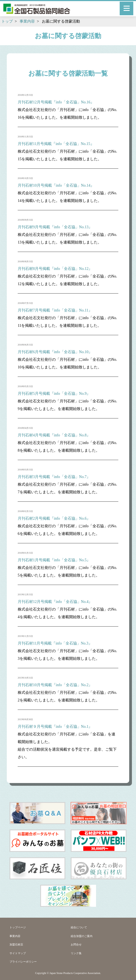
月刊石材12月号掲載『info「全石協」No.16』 (56, 102)
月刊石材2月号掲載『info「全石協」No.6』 (54, 518)
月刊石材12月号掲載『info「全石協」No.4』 (55, 602)
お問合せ (76, 944)
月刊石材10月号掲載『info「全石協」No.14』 (56, 185)
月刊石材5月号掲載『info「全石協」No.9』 (54, 394)
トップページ (18, 927)
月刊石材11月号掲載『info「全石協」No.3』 (55, 643)
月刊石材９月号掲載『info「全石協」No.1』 (55, 727)
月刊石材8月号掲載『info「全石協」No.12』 (55, 269)
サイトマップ (18, 953)
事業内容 (27, 21)
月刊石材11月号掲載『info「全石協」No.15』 (56, 144)
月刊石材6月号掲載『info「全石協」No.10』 (55, 352)
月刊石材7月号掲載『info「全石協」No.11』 (55, 310)
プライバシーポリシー (23, 962)
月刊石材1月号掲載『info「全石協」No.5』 (54, 560)
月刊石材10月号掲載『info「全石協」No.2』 (55, 685)
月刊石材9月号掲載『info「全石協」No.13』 (55, 227)
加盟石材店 (16, 944)
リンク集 (76, 953)
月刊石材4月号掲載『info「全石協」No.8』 (54, 435)
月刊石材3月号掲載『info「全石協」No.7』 (54, 477)
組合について (79, 927)
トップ (7, 21)
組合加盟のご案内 (82, 936)
